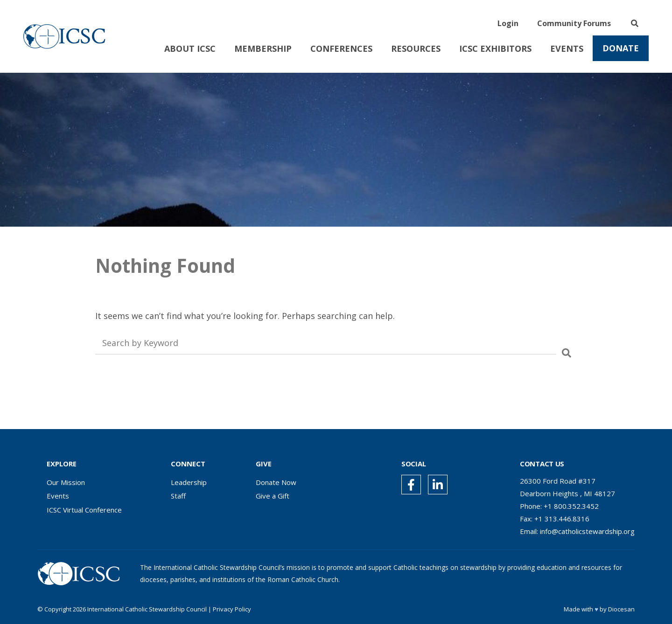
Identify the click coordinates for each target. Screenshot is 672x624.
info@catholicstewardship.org (587, 531)
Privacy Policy (232, 609)
